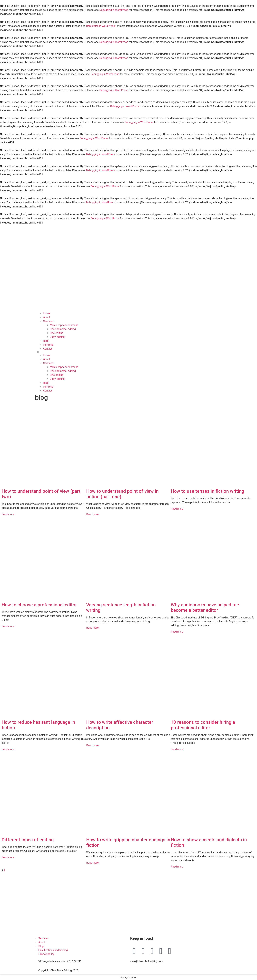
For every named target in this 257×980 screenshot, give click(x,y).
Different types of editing (28, 840)
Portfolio (48, 345)
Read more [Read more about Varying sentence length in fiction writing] (92, 628)
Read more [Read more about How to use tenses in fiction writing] (177, 509)
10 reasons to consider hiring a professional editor (203, 725)
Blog (46, 341)
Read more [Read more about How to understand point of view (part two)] (8, 514)
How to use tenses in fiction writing (208, 491)
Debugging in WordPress (114, 10)
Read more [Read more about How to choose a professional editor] (8, 626)
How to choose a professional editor (39, 605)
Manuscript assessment (64, 325)
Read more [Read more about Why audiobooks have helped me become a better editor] (177, 632)
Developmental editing (63, 329)
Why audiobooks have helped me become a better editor (205, 608)
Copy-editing (57, 337)
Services (48, 321)
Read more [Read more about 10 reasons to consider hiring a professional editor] (177, 749)
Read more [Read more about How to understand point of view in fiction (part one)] (92, 514)
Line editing (57, 333)
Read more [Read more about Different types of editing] (8, 857)
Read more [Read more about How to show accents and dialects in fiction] (177, 867)
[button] (128, 352)
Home (47, 313)
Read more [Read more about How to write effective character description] (92, 745)
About (47, 317)
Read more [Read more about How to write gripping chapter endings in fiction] (92, 863)
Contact (48, 349)
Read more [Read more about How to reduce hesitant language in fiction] (8, 749)
